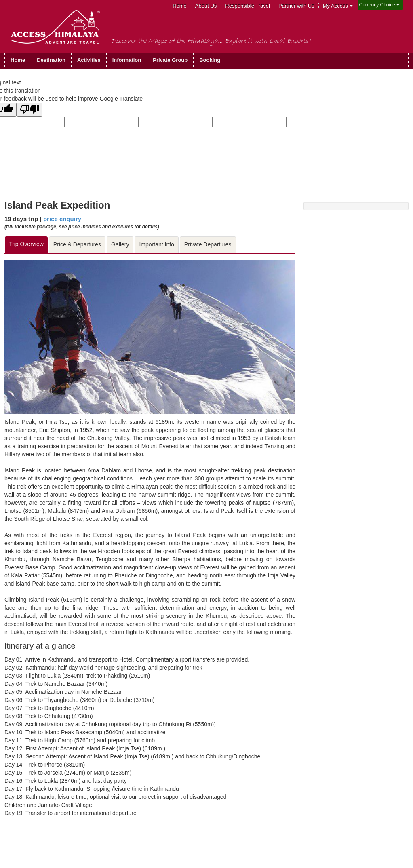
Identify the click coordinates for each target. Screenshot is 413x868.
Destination (51, 60)
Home (180, 6)
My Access (338, 6)
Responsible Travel (248, 6)
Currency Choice (379, 5)
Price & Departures (77, 244)
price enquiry (62, 219)
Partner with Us (296, 6)
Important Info (156, 244)
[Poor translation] (29, 110)
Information (127, 60)
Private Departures (208, 244)
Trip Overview (26, 244)
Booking (210, 60)
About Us (206, 6)
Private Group (170, 60)
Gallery (120, 244)
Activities (89, 60)
